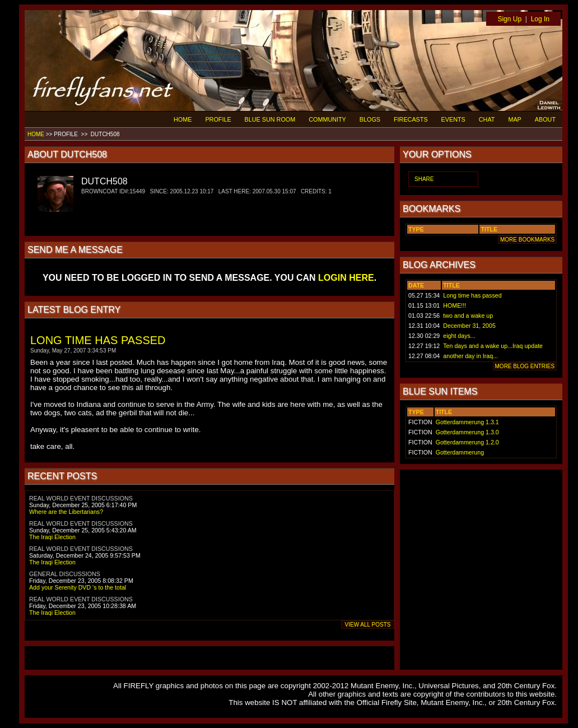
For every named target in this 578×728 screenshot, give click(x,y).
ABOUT (545, 119)
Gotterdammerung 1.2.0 (467, 442)
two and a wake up (468, 316)
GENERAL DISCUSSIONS (65, 574)
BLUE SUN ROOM (270, 119)
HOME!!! (455, 305)
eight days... (459, 336)
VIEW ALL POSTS (368, 625)
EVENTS (453, 119)
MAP (514, 119)
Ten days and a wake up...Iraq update (493, 346)
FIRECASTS (411, 119)
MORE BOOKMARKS (527, 240)
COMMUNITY (327, 119)
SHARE (424, 179)
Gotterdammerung (460, 452)
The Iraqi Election (52, 537)
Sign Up (509, 19)
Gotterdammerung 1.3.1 (467, 422)
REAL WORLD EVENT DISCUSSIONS (81, 498)
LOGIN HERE (346, 278)
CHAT (487, 119)
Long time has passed (472, 295)
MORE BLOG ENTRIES (525, 366)
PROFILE (218, 119)
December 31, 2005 (469, 326)
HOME (183, 119)
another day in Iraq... (470, 356)
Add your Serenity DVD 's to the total (78, 587)
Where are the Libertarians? (66, 512)
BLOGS (370, 119)
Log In (540, 19)
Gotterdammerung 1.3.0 (467, 432)
